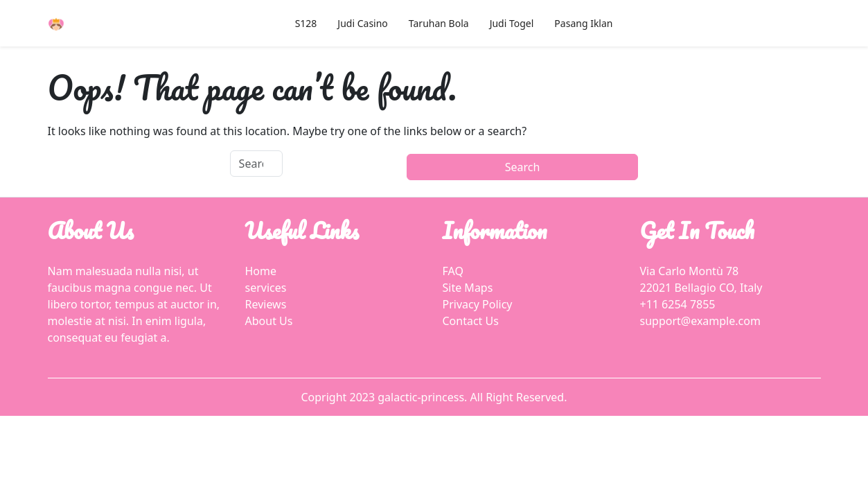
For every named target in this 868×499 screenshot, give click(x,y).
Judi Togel (512, 23)
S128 (306, 23)
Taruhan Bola (439, 23)
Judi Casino (362, 23)
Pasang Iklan (583, 23)
